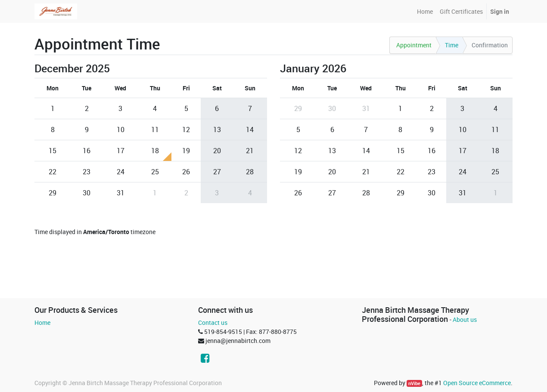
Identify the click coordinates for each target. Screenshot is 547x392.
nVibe (414, 383)
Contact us (213, 323)
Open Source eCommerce (477, 383)
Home (42, 323)
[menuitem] (425, 11)
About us (465, 319)
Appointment (414, 45)
